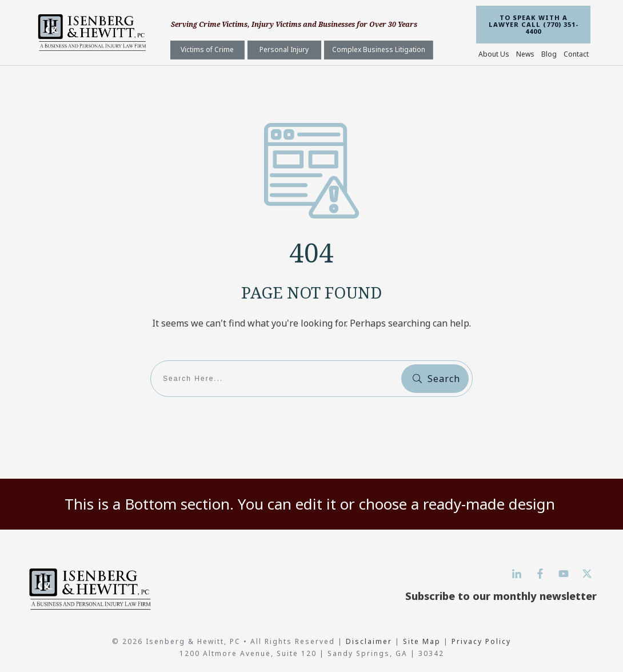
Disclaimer (370, 641)
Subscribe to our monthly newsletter (501, 596)
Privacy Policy (481, 641)
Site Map (422, 641)
